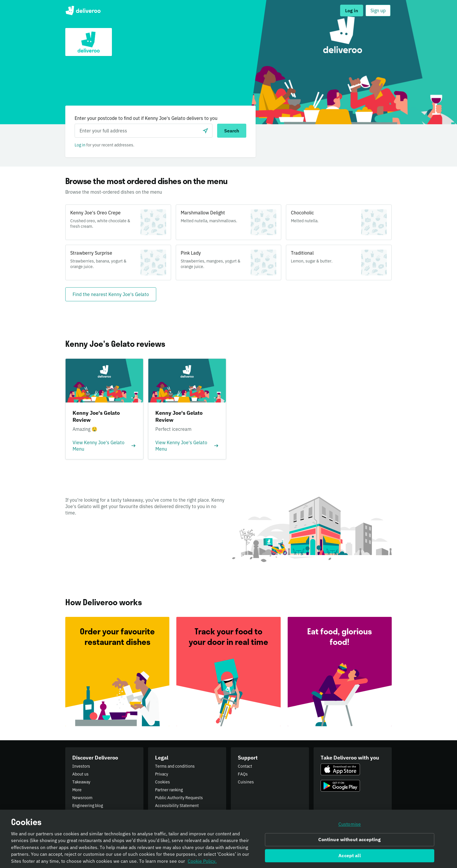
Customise (350, 825)
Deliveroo (83, 10)
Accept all (350, 857)
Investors (81, 766)
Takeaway (81, 782)
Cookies (162, 782)
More (77, 790)
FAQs (243, 774)
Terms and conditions (175, 766)
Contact (245, 766)
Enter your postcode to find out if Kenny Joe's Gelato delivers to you (146, 118)
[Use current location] (205, 131)
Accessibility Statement (177, 806)
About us (80, 774)
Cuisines (246, 782)
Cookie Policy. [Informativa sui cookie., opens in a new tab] (202, 862)
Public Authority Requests (179, 798)
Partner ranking (169, 790)
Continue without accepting (349, 841)
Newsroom (82, 798)
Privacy (162, 774)
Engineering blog (88, 806)
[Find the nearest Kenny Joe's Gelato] (111, 294)
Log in (80, 145)
